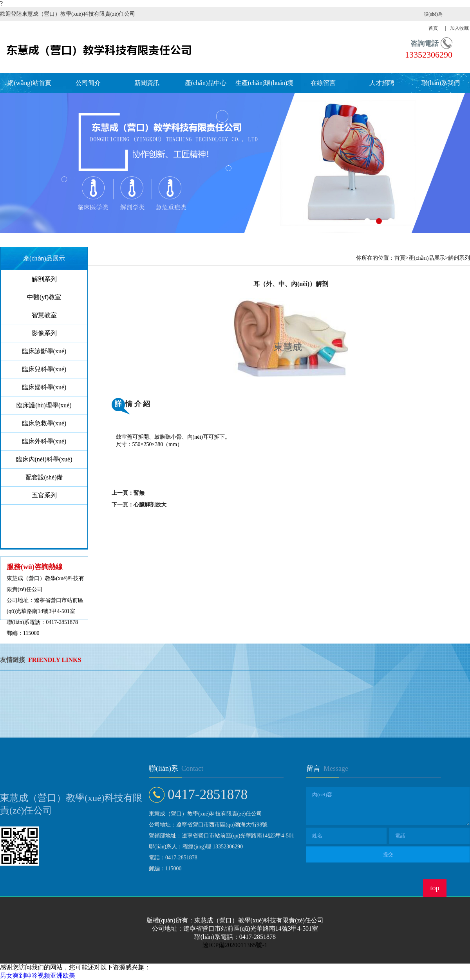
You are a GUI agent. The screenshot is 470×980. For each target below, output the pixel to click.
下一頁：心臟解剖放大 (139, 505)
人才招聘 (382, 83)
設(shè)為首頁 (433, 21)
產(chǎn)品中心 (206, 83)
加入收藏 (459, 28)
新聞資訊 (147, 83)
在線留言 (323, 83)
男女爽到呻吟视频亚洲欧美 (38, 975)
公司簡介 (88, 83)
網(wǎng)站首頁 (29, 83)
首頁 (400, 258)
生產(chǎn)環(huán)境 (265, 83)
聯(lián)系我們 (441, 83)
